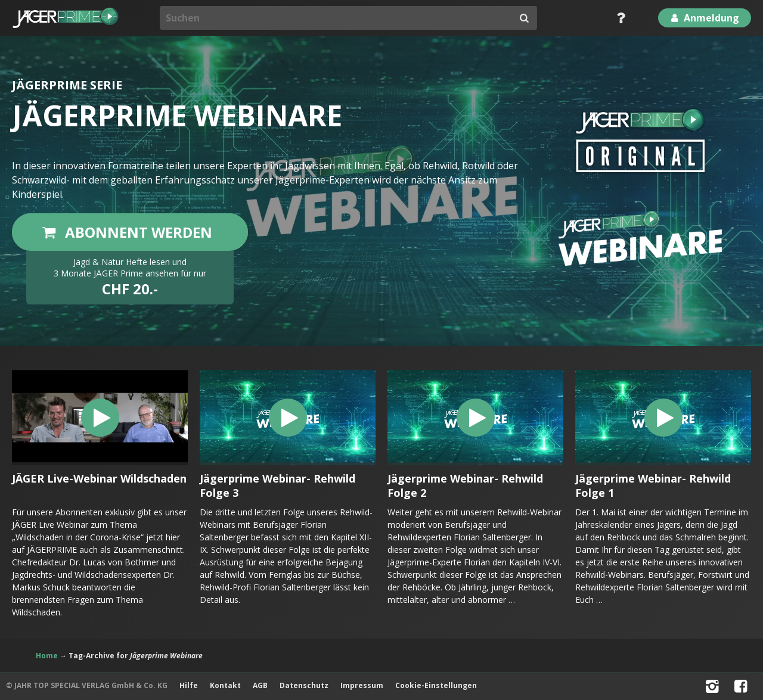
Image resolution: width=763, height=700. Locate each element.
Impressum (362, 685)
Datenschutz (304, 685)
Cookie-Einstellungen (436, 685)
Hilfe (189, 685)
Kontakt (225, 685)
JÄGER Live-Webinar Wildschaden (99, 478)
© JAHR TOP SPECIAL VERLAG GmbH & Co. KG (87, 685)
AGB (260, 685)
